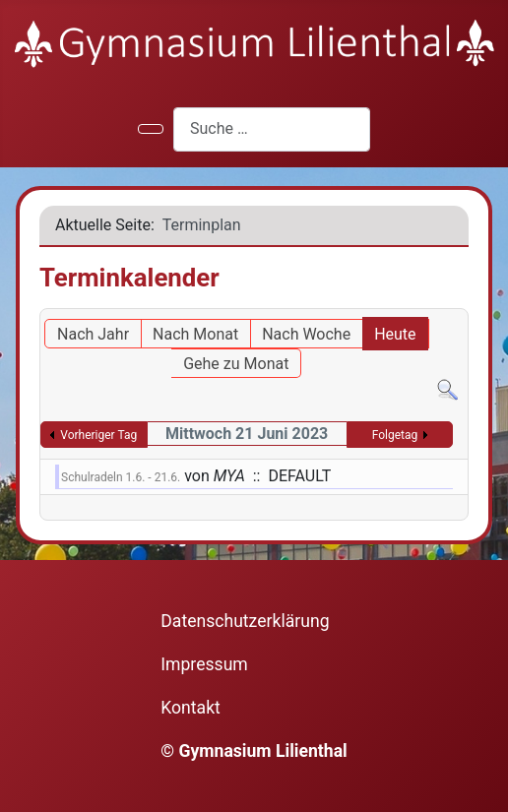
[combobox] (272, 129)
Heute (395, 334)
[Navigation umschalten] (151, 129)
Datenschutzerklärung (245, 621)
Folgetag (395, 435)
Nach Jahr (93, 334)
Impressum (204, 664)
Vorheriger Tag (98, 435)
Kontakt (190, 708)
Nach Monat (195, 334)
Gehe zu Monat (236, 364)
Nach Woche (306, 334)
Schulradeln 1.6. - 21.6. (121, 477)
